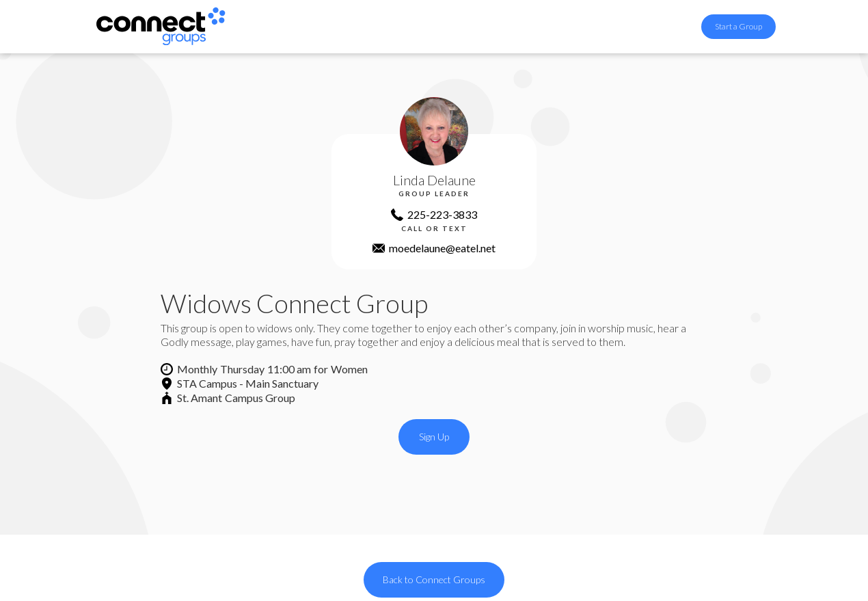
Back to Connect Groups (434, 579)
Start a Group (738, 26)
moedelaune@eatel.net (442, 248)
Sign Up (434, 437)
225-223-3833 (442, 214)
